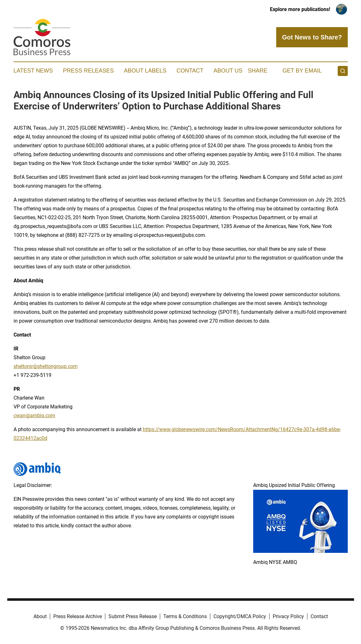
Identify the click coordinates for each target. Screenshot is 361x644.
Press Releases (88, 71)
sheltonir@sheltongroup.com (46, 366)
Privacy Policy (288, 616)
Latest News (33, 71)
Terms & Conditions (185, 616)
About (40, 616)
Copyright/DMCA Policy (240, 616)
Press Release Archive (78, 616)
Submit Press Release (133, 616)
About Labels (145, 71)
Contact (190, 71)
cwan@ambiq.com (34, 416)
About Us (228, 71)
